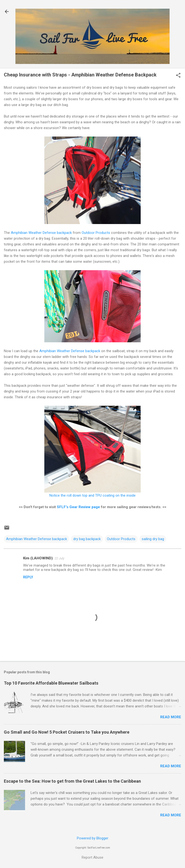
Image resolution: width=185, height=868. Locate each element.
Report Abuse (92, 857)
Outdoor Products (96, 233)
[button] (178, 76)
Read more (171, 717)
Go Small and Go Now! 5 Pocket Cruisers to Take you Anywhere (67, 732)
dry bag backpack (87, 539)
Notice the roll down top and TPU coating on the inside (92, 495)
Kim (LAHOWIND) (38, 558)
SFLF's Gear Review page (78, 507)
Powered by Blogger (93, 838)
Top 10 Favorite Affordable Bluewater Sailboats (51, 683)
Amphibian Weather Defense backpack (41, 233)
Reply (28, 577)
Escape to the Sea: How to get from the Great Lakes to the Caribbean (72, 781)
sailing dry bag (153, 539)
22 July (59, 558)
